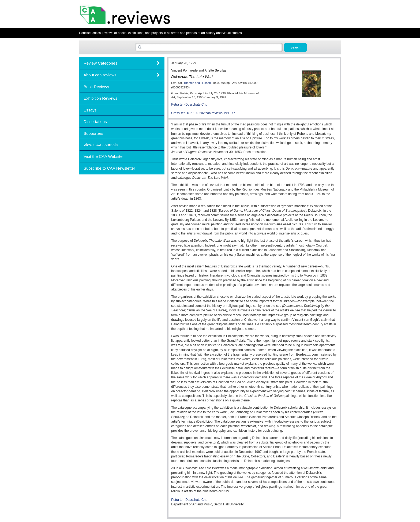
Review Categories (100, 63)
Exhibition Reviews (100, 98)
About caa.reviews (100, 75)
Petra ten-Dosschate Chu (189, 105)
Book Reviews (96, 87)
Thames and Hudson (197, 83)
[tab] (122, 63)
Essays (90, 110)
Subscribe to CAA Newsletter (109, 168)
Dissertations (95, 122)
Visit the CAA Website (103, 156)
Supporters (93, 133)
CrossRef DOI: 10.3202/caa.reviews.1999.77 (203, 113)
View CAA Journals (101, 145)
